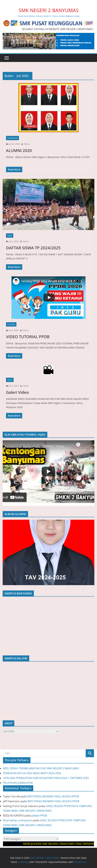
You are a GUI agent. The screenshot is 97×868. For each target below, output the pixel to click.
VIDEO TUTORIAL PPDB (28, 337)
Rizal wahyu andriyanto (18, 820)
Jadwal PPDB (39, 816)
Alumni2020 (12, 138)
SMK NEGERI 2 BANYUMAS (49, 10)
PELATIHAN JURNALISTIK (18, 783)
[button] (48, 473)
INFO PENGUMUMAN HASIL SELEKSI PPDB (53, 796)
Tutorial (11, 324)
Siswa (10, 236)
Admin (27, 144)
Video (10, 380)
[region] (48, 473)
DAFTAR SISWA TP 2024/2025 (33, 248)
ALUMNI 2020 (19, 150)
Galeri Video (17, 392)
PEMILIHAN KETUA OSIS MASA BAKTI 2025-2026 (32, 773)
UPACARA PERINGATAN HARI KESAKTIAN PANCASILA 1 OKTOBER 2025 (46, 778)
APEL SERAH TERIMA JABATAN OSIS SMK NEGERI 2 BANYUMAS (41, 768)
